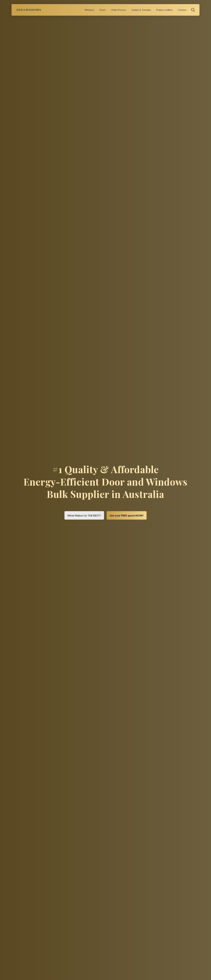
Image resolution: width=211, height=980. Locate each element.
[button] (193, 10)
